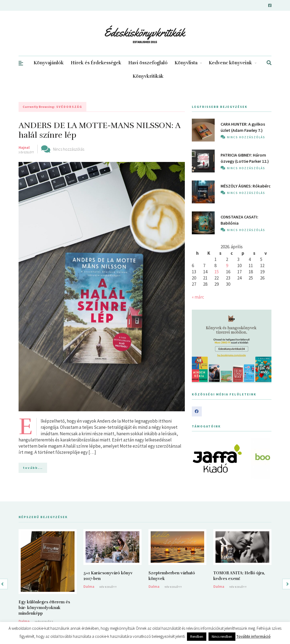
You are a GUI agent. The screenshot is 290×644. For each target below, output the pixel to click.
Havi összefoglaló (148, 63)
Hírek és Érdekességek (96, 63)
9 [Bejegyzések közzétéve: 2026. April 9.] (227, 266)
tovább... (33, 468)
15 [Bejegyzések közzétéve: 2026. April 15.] (217, 272)
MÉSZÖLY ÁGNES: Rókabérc (246, 186)
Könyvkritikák (148, 76)
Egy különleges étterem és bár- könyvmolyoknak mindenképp (44, 608)
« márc (198, 297)
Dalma (24, 621)
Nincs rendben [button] (222, 637)
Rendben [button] (197, 637)
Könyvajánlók (49, 63)
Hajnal (24, 147)
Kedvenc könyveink (233, 63)
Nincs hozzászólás (69, 149)
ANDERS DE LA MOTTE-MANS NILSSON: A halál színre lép (99, 130)
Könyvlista (188, 63)
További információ (253, 636)
